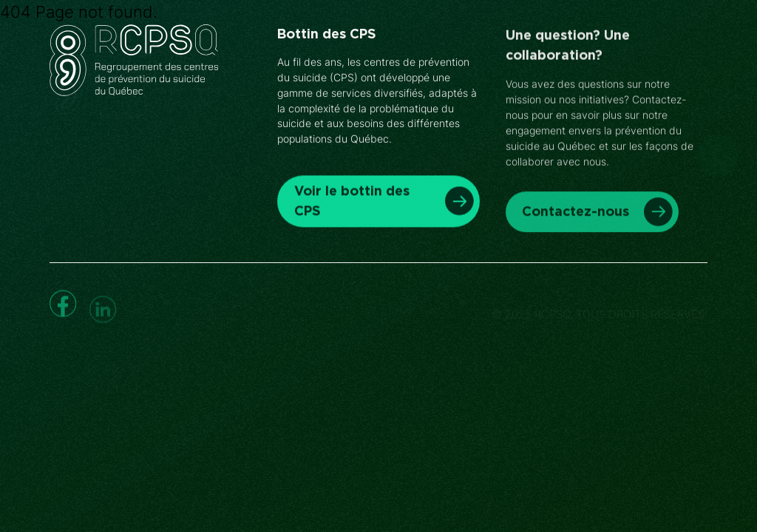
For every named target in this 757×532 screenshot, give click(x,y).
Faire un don (661, 51)
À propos (458, 51)
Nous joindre (552, 51)
